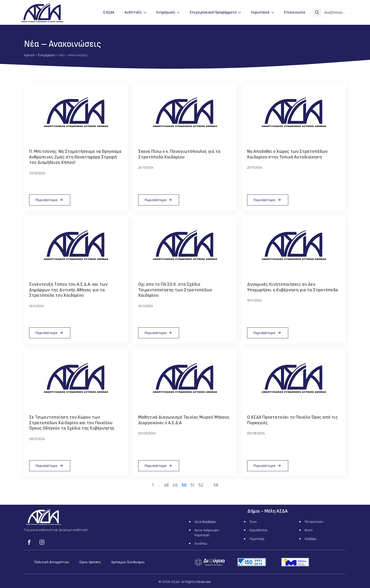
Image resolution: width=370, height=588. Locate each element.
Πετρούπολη (314, 522)
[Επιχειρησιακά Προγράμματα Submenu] (241, 12)
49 (175, 485)
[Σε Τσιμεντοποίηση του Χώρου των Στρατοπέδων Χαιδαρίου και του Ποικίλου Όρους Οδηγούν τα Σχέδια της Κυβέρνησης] (76, 380)
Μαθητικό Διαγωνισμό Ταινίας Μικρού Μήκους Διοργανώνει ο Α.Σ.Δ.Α (184, 420)
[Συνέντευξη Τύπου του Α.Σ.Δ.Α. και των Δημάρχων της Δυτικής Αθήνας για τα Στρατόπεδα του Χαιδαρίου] (76, 247)
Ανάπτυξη (133, 12)
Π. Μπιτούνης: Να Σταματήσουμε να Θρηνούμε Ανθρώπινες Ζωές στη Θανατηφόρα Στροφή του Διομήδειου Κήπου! (75, 157)
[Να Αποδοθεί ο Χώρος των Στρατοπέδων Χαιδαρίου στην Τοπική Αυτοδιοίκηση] (294, 114)
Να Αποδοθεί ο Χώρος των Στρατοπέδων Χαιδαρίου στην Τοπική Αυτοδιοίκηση (287, 154)
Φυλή (309, 530)
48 (166, 485)
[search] (317, 13)
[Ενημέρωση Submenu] (180, 12)
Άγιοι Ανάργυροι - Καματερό (208, 532)
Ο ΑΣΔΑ (109, 12)
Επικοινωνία (295, 12)
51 (193, 485)
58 (216, 485)
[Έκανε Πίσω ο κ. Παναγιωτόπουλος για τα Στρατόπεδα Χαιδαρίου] (185, 114)
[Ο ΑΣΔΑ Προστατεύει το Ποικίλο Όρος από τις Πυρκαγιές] (294, 380)
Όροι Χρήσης (90, 562)
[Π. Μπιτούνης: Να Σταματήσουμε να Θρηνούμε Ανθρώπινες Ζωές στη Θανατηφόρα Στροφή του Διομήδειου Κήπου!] (76, 114)
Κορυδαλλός (259, 530)
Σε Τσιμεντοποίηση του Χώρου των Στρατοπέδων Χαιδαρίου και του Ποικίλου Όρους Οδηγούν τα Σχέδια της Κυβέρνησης (72, 423)
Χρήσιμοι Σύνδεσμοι (128, 562)
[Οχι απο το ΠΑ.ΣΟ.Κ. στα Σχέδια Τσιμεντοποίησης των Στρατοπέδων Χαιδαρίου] (185, 247)
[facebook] (29, 542)
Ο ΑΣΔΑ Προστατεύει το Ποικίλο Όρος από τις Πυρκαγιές (292, 420)
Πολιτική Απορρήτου (52, 562)
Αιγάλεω (201, 543)
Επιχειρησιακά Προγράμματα (213, 12)
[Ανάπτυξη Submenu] (146, 12)
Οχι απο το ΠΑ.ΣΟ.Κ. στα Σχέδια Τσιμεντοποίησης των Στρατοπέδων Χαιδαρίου (175, 290)
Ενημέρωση (166, 12)
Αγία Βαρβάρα (205, 522)
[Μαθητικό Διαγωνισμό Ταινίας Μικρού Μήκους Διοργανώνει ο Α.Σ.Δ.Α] (185, 380)
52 (201, 485)
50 (184, 485)
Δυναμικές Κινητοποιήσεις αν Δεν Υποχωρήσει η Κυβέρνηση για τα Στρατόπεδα (293, 287)
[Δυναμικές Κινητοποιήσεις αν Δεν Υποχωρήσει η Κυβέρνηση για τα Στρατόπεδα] (294, 247)
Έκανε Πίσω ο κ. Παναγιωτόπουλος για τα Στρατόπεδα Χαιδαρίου (179, 154)
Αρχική (29, 55)
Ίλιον (253, 522)
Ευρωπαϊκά (260, 12)
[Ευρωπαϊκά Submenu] (274, 12)
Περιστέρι (257, 539)
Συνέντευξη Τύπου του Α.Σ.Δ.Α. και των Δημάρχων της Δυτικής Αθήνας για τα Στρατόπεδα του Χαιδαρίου (68, 290)
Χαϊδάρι (311, 539)
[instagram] (42, 542)
